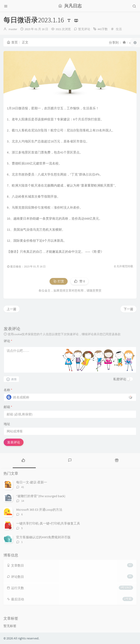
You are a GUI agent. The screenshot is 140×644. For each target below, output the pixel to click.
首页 (12, 42)
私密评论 (120, 379)
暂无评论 (84, 29)
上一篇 (12, 309)
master (13, 29)
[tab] (23, 460)
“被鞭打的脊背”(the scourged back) (41, 496)
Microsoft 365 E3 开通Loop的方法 (39, 510)
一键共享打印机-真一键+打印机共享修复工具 (48, 523)
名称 (8, 390)
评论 (8, 341)
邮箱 (8, 407)
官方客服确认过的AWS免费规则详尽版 (43, 537)
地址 (7, 424)
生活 (119, 29)
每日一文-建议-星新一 (32, 482)
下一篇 (128, 309)
